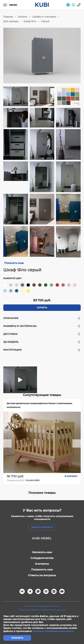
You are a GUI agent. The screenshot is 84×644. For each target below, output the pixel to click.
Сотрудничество (42, 558)
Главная (8, 17)
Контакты (42, 564)
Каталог (23, 17)
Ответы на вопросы (42, 575)
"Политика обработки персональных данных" (42, 610)
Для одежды (11, 21)
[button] (7, 443)
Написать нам (42, 552)
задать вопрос (42, 527)
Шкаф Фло (30, 21)
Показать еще (14, 263)
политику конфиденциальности (53, 631)
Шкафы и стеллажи (44, 17)
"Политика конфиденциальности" (42, 606)
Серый (45, 21)
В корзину (71, 476)
